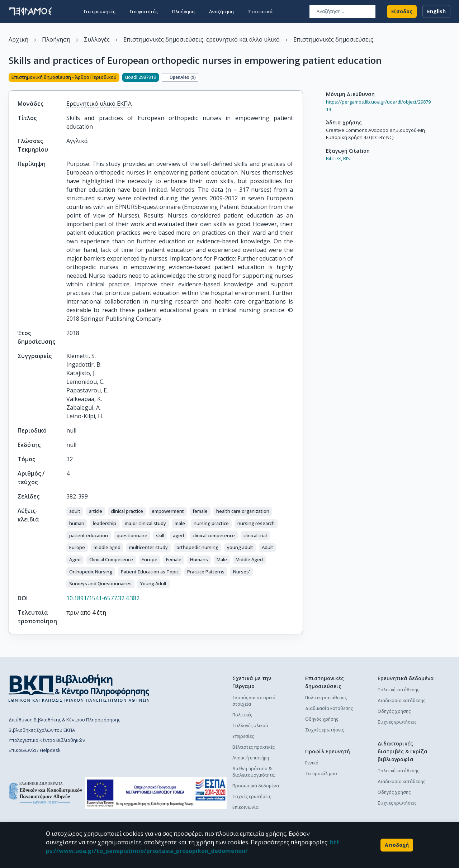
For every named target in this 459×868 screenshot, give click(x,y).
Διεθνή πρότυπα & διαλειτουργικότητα (254, 772)
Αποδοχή (397, 845)
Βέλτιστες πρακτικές (254, 747)
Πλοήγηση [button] (183, 11)
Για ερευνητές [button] (100, 11)
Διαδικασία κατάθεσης (329, 708)
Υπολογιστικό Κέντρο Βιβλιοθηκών (47, 740)
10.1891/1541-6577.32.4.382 (103, 598)
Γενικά (312, 763)
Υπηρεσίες (243, 736)
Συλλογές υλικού (250, 726)
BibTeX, (334, 158)
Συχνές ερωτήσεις (252, 797)
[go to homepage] (30, 11)
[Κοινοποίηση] (300, 78)
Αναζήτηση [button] (221, 11)
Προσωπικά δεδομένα (256, 786)
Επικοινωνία (245, 807)
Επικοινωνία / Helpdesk (35, 750)
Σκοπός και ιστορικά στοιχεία (254, 701)
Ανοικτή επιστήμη (251, 758)
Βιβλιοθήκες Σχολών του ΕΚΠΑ (42, 730)
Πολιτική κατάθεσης (326, 698)
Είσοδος (402, 11)
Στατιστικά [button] (260, 11)
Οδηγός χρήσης (322, 719)
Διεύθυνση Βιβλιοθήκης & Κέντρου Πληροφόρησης (64, 720)
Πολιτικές (242, 715)
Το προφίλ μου (321, 774)
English (436, 11)
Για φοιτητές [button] (144, 11)
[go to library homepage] (79, 688)
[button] (75, 511)
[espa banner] (156, 793)
